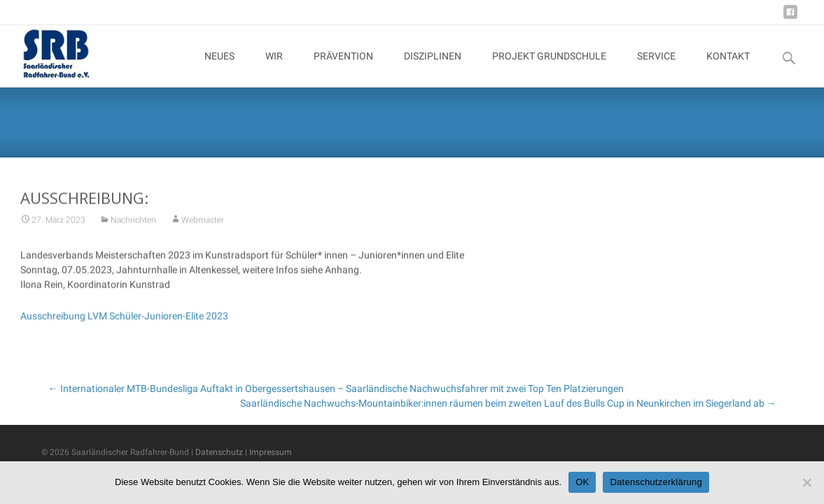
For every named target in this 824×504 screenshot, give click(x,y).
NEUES (219, 69)
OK (582, 482)
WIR (274, 69)
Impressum (271, 452)
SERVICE (656, 69)
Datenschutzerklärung (656, 482)
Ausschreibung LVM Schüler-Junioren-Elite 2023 (124, 319)
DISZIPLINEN (433, 69)
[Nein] (806, 482)
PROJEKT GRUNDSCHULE (549, 69)
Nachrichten (133, 223)
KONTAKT (728, 69)
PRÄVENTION (343, 69)
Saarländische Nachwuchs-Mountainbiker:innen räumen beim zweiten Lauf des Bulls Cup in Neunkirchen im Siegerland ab (508, 403)
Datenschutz (219, 452)
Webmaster (203, 223)
